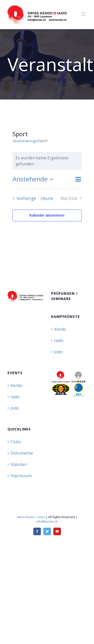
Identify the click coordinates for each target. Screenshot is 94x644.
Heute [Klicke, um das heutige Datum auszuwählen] (47, 198)
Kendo (60, 329)
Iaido (59, 340)
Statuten (19, 464)
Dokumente (22, 453)
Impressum (21, 476)
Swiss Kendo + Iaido (31, 517)
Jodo (58, 352)
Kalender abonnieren (47, 215)
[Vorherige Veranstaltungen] (23, 198)
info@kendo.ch (47, 522)
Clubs (16, 442)
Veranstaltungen (26, 141)
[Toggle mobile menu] (84, 14)
